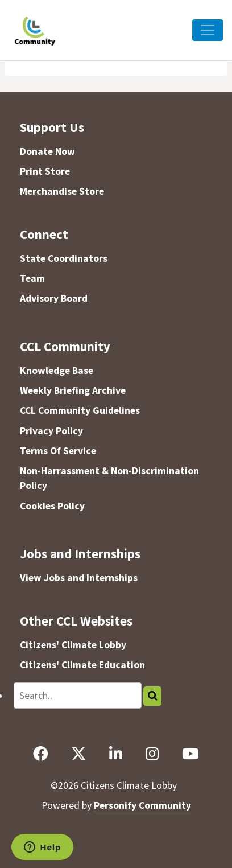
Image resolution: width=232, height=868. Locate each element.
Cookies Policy (52, 506)
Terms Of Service (58, 451)
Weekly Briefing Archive (73, 390)
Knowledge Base (57, 371)
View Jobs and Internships (79, 578)
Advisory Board (54, 298)
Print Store (45, 171)
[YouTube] (190, 754)
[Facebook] (40, 754)
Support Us (52, 127)
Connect (44, 234)
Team (32, 278)
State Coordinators (64, 258)
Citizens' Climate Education (82, 665)
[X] (78, 754)
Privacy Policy (51, 431)
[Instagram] (152, 754)
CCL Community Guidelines (80, 410)
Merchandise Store (62, 191)
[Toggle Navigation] (208, 30)
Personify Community (142, 805)
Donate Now (47, 151)
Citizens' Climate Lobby (73, 645)
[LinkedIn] (115, 754)
